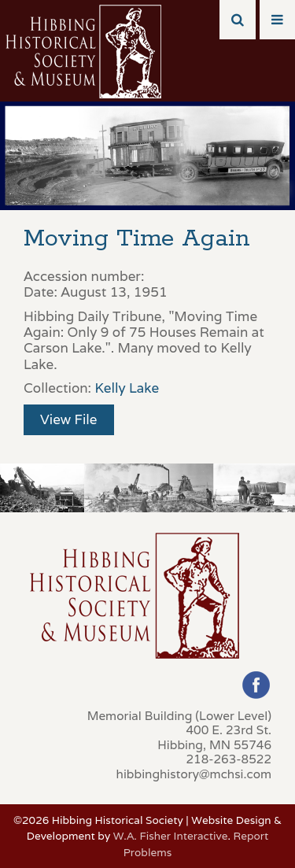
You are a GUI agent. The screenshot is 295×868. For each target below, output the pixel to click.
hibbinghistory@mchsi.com (194, 774)
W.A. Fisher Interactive (171, 836)
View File (69, 419)
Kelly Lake (127, 388)
